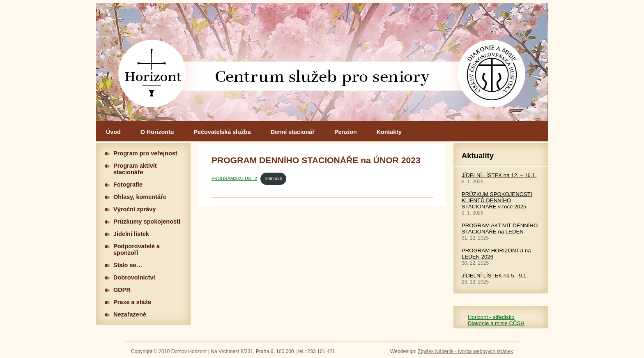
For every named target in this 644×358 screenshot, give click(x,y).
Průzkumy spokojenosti (147, 222)
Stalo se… (128, 265)
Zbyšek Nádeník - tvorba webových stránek (465, 351)
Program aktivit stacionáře (135, 169)
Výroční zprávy (135, 209)
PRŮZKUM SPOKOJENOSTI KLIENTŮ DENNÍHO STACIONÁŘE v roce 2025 (497, 200)
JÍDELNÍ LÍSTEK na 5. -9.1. (495, 276)
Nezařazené (130, 314)
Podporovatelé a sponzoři (137, 249)
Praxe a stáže (132, 302)
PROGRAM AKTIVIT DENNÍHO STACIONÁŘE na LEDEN (500, 229)
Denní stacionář (293, 132)
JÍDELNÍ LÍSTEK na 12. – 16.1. (499, 175)
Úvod (113, 132)
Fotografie (128, 185)
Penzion (346, 132)
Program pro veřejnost (145, 153)
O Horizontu (157, 132)
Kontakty (389, 132)
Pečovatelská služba (222, 132)
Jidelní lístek (131, 234)
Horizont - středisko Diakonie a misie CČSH (496, 320)
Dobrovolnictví (134, 277)
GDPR (122, 290)
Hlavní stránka (322, 62)
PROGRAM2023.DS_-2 (234, 178)
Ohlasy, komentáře (140, 197)
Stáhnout (273, 178)
